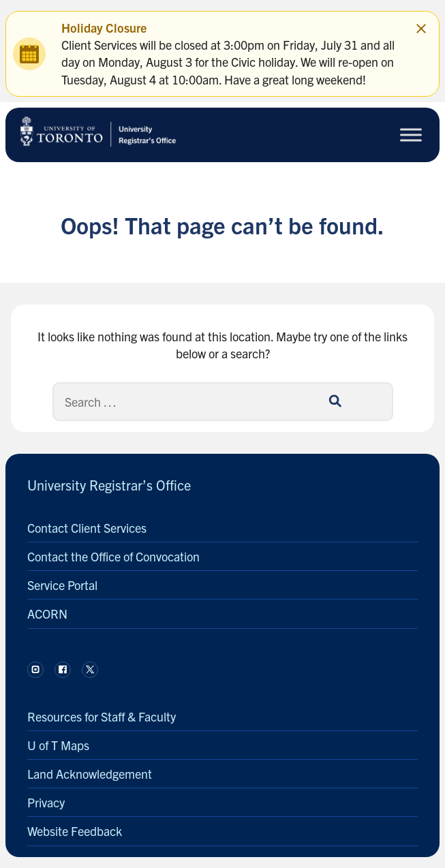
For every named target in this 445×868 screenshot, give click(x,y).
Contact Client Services (87, 528)
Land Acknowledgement (90, 774)
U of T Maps (58, 745)
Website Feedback (75, 831)
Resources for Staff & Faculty (102, 716)
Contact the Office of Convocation (113, 556)
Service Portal (62, 585)
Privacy (46, 802)
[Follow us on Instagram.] (35, 670)
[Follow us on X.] (90, 670)
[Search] (223, 402)
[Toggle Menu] (411, 135)
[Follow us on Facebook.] (63, 670)
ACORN (47, 614)
